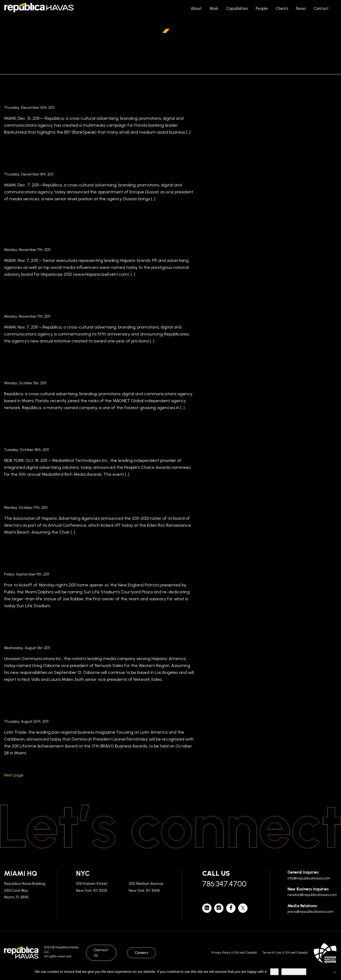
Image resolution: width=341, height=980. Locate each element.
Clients (282, 9)
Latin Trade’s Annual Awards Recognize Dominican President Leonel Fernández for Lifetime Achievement (99, 708)
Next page (14, 775)
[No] (334, 972)
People (262, 9)
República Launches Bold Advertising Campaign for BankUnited (94, 94)
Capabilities (237, 9)
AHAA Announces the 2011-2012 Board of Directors (98, 498)
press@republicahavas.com (310, 912)
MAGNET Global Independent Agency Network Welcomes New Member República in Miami (88, 369)
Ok (275, 972)
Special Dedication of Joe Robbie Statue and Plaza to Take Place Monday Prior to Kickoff (97, 560)
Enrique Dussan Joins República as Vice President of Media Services (96, 160)
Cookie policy (294, 972)
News (301, 9)
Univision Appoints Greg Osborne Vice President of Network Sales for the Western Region (94, 634)
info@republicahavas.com (309, 878)
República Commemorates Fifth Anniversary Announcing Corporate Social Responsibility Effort (93, 303)
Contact (321, 9)
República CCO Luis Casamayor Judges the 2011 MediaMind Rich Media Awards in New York (89, 436)
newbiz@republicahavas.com (312, 895)
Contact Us (101, 953)
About (196, 9)
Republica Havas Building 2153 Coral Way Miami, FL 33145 (25, 890)
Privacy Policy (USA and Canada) (234, 953)
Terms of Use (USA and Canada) (285, 953)
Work (214, 9)
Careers (141, 953)
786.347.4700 (224, 884)
